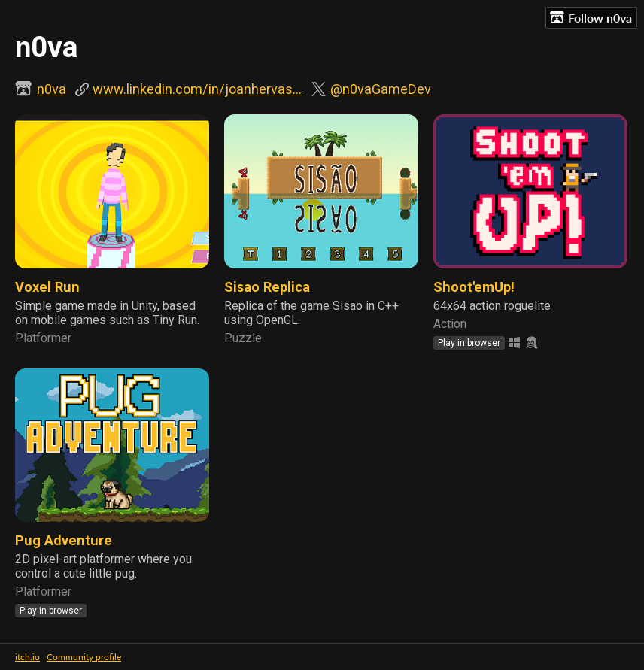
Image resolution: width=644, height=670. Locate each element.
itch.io (27, 657)
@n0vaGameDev (381, 89)
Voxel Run (47, 287)
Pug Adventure (64, 540)
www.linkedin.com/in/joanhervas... (197, 89)
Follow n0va (591, 17)
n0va (52, 89)
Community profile (84, 657)
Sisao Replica (267, 287)
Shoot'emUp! (474, 287)
